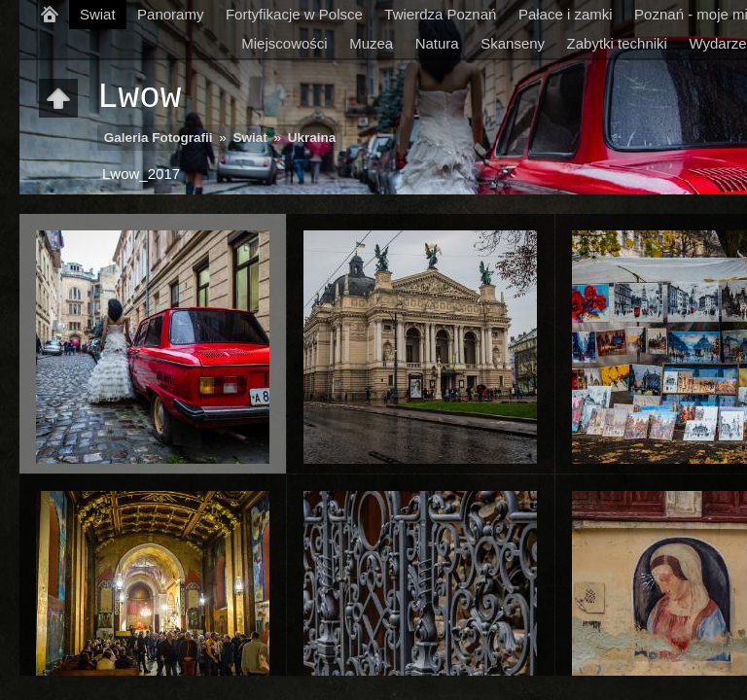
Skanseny (513, 43)
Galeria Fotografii (159, 138)
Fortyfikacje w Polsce (294, 14)
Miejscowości (284, 43)
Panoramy (170, 14)
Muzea (371, 43)
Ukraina (312, 138)
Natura (437, 43)
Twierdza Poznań (440, 14)
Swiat (98, 14)
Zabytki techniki (617, 43)
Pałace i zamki (566, 14)
